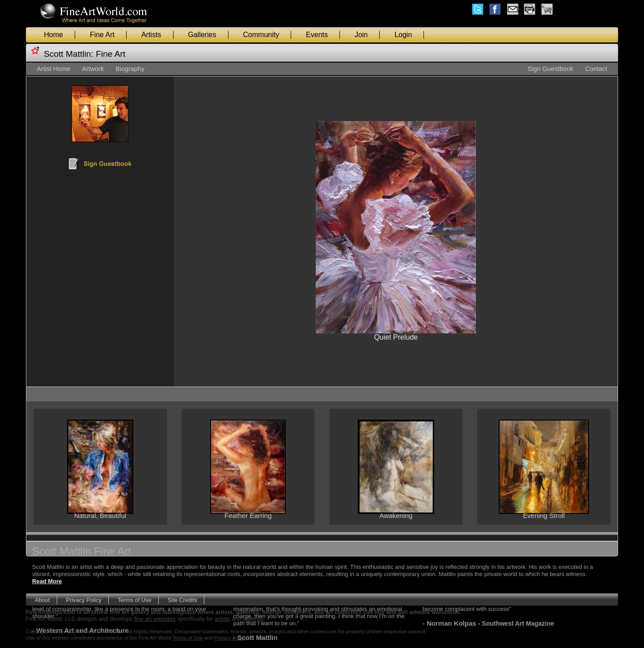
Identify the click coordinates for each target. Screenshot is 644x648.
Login (403, 35)
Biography (130, 69)
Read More (47, 581)
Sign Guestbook (551, 69)
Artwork (93, 69)
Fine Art (102, 35)
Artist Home (53, 69)
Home (53, 35)
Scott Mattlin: (69, 54)
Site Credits (182, 600)
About (42, 600)
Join (361, 35)
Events (317, 35)
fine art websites (155, 619)
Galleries (202, 35)
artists (222, 619)
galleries (254, 619)
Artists (151, 35)
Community (261, 35)
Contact (596, 69)
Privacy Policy (84, 600)
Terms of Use (134, 600)
